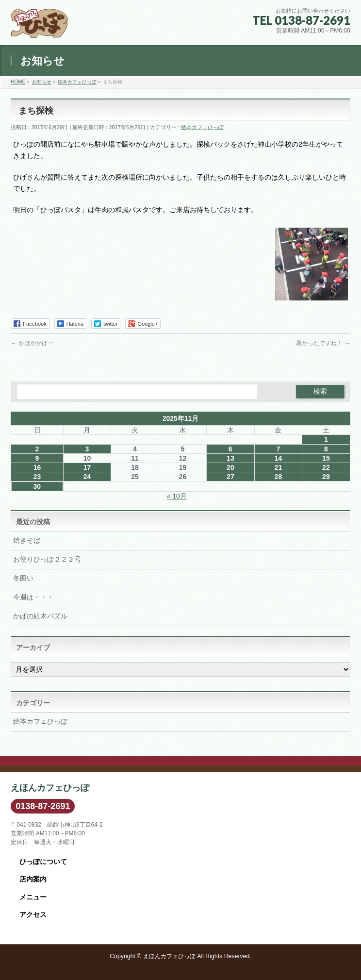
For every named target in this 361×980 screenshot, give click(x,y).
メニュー (33, 897)
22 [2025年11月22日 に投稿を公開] (326, 467)
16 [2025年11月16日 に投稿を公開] (37, 467)
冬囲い (23, 578)
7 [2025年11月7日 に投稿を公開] (278, 449)
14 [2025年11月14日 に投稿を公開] (279, 458)
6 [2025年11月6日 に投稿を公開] (230, 449)
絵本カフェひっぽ (202, 127)
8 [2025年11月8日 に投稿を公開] (326, 449)
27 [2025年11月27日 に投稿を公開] (230, 477)
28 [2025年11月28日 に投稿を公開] (279, 477)
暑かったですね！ (323, 343)
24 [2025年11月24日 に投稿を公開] (87, 477)
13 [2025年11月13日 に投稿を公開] (230, 458)
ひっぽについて (43, 862)
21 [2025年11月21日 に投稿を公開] (279, 467)
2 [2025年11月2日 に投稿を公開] (37, 449)
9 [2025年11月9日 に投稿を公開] (37, 458)
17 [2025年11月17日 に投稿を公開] (87, 467)
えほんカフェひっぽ (169, 956)
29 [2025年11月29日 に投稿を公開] (326, 477)
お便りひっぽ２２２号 (47, 559)
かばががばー (32, 343)
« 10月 (177, 496)
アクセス (33, 914)
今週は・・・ (33, 597)
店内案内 (33, 879)
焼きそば (27, 540)
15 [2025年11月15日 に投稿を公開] (326, 458)
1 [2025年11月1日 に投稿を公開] (326, 439)
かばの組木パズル (40, 616)
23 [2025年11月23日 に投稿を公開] (37, 477)
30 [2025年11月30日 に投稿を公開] (37, 486)
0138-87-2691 (43, 806)
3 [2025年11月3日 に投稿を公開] (87, 449)
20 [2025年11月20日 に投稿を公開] (230, 467)
